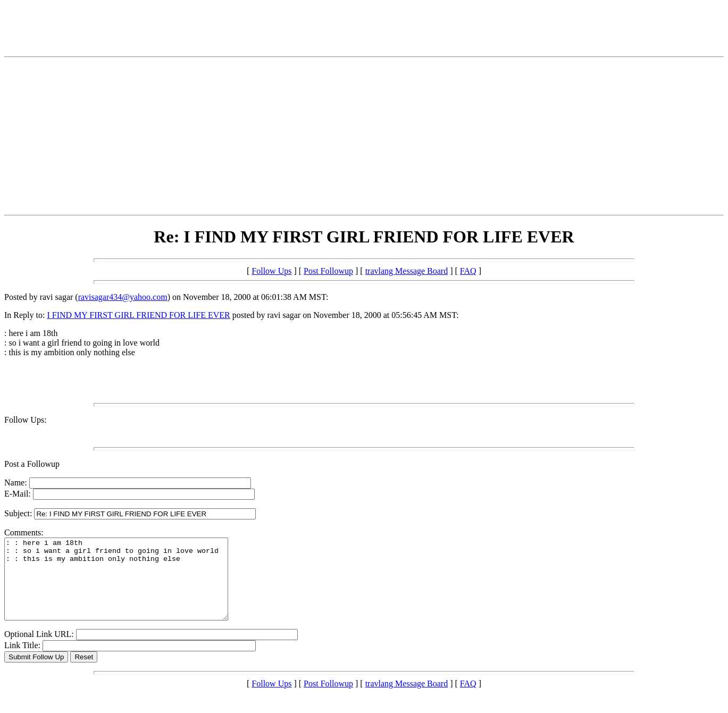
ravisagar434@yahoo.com (123, 297)
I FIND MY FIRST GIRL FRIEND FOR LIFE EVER (138, 315)
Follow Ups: (26, 420)
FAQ (468, 271)
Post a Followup (32, 464)
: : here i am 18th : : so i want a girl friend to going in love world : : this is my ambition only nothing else (129, 587)
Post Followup (328, 271)
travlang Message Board (407, 271)
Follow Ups (271, 271)
